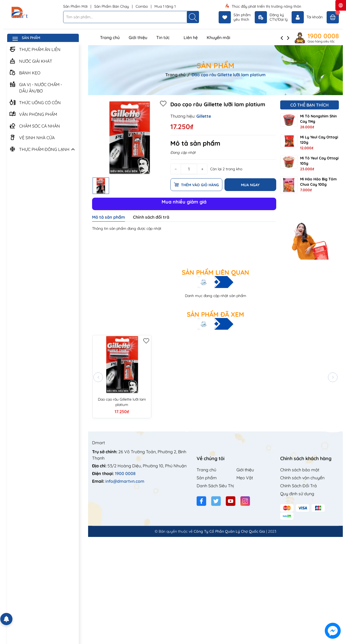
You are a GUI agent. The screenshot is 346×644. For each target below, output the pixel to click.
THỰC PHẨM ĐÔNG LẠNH (39, 149)
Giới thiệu (138, 37)
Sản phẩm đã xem (215, 314)
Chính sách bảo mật (300, 470)
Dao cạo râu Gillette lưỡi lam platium (122, 402)
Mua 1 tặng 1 (165, 6)
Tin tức (165, 37)
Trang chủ (110, 37)
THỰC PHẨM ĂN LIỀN (35, 49)
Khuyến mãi (219, 37)
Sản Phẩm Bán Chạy (112, 6)
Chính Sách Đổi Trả (299, 486)
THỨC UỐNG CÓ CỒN (35, 102)
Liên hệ (191, 37)
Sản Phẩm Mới (76, 6)
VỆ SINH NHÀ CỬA (32, 137)
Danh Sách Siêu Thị (215, 486)
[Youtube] (231, 501)
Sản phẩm (207, 478)
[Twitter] (216, 501)
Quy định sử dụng (297, 494)
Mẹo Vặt (245, 478)
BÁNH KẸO (25, 72)
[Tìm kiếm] (193, 17)
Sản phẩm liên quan (215, 272)
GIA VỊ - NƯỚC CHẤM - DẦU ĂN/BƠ (36, 87)
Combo (142, 6)
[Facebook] (201, 501)
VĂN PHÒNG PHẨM (33, 114)
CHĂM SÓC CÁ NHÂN (35, 125)
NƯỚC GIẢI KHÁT (31, 61)
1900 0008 (323, 36)
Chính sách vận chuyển (302, 478)
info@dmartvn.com (125, 481)
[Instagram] (245, 501)
